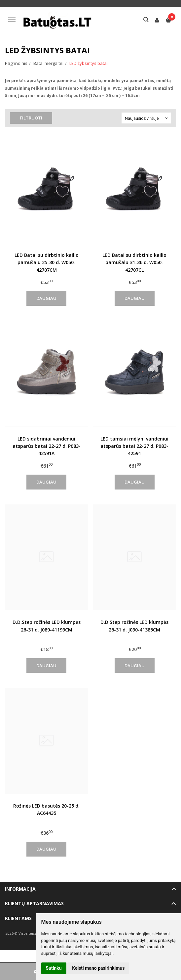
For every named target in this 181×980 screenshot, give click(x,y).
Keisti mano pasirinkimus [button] (98, 968)
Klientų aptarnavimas (34, 903)
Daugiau (46, 298)
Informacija (20, 889)
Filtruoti (32, 118)
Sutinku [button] (54, 968)
